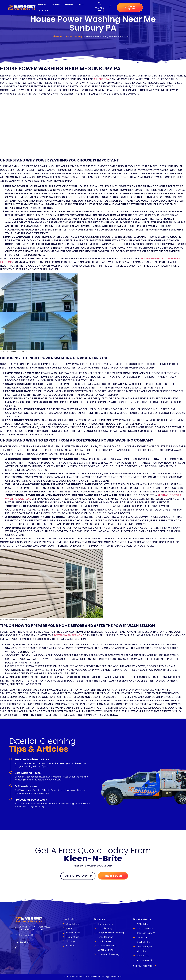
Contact (44, 10)
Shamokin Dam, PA (146, 933)
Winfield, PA (142, 924)
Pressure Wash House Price (32, 759)
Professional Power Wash (31, 800)
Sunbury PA (101, 79)
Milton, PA (141, 951)
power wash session (68, 635)
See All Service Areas (145, 966)
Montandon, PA (144, 947)
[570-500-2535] (99, 3)
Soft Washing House (28, 773)
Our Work (56, 4)
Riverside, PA (143, 938)
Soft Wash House (26, 786)
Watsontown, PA (145, 929)
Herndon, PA (143, 956)
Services (42, 4)
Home (59, 36)
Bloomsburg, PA (144, 960)
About (81, 4)
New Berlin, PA (143, 942)
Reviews (69, 4)
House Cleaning (74, 36)
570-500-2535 (100, 9)
